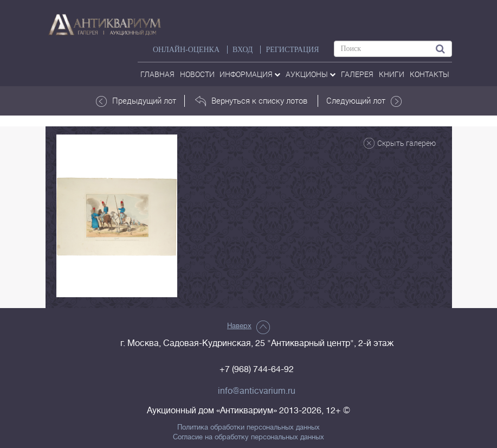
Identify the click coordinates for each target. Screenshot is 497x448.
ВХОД (243, 50)
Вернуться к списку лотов (251, 101)
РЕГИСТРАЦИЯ (292, 50)
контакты (430, 74)
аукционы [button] (311, 74)
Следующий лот (364, 101)
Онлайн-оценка (186, 50)
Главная (157, 74)
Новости (197, 74)
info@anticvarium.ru (257, 391)
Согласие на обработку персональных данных (248, 437)
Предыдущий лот (136, 101)
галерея (357, 74)
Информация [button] (250, 74)
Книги (392, 74)
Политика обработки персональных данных (248, 427)
